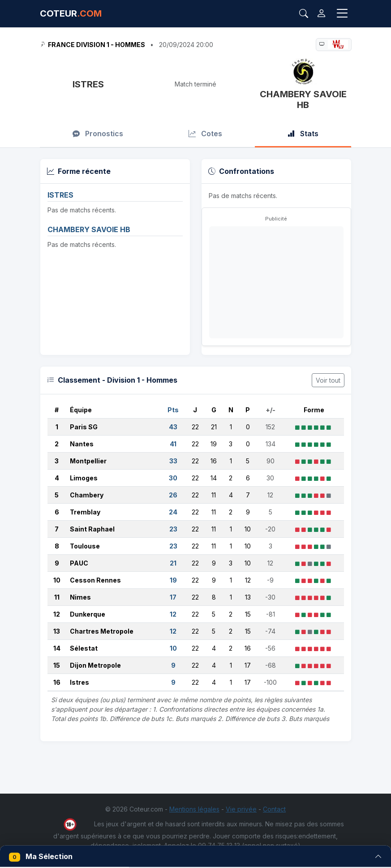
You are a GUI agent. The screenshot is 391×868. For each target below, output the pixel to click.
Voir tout (328, 380)
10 (57, 580)
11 (57, 597)
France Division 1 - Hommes (97, 45)
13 (57, 631)
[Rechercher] (304, 13)
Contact (274, 809)
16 (57, 682)
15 (57, 665)
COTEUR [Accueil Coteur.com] (71, 13)
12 (57, 614)
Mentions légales (194, 809)
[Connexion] (321, 14)
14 (57, 648)
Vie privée (241, 809)
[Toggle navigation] (342, 13)
